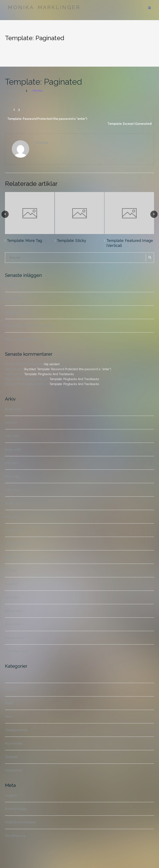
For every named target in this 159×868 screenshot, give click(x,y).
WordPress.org (15, 836)
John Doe (11, 374)
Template (11, 757)
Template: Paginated (43, 82)
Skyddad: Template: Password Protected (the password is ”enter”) (67, 369)
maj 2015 (11, 463)
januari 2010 (13, 624)
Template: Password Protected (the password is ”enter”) (47, 119)
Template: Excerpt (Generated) (130, 124)
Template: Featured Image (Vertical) (130, 243)
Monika (37, 91)
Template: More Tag (24, 241)
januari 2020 (13, 409)
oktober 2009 (14, 638)
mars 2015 (12, 476)
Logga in (11, 795)
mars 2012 (12, 490)
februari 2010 (14, 611)
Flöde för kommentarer (21, 822)
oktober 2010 (14, 530)
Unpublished (14, 770)
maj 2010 (11, 584)
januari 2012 (13, 503)
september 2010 (16, 544)
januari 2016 (13, 449)
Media (9, 703)
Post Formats (14, 743)
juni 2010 (11, 570)
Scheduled (12, 285)
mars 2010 (12, 597)
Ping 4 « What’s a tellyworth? (24, 379)
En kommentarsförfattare (21, 364)
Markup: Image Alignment (22, 339)
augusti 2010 (13, 557)
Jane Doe (11, 369)
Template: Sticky (71, 241)
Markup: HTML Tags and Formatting (29, 326)
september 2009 (16, 651)
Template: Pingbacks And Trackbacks (49, 374)
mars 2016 (12, 436)
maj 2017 (11, 423)
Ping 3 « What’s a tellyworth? (24, 384)
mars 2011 (12, 517)
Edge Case (12, 676)
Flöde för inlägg (16, 809)
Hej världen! (13, 299)
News (9, 717)
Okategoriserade (16, 730)
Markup (10, 690)
